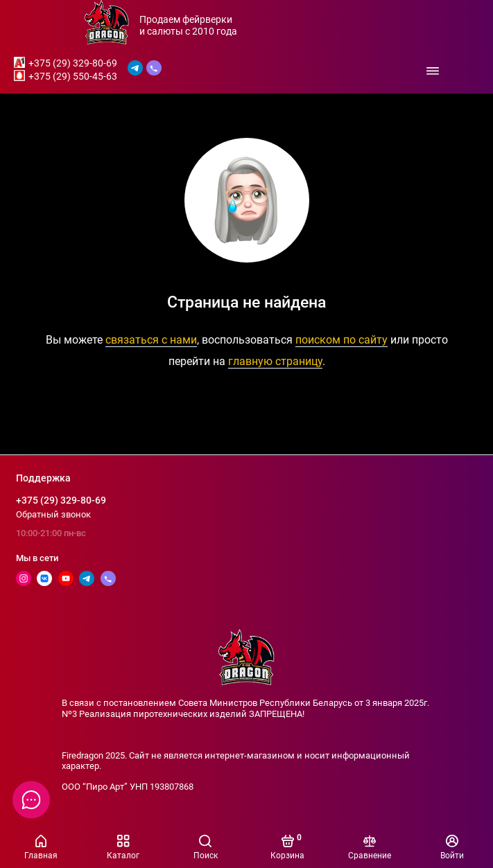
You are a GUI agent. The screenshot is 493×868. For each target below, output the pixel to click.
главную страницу (275, 361)
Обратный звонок (53, 514)
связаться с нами (151, 340)
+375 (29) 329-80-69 (73, 63)
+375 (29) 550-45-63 (73, 76)
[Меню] (433, 71)
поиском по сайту (341, 340)
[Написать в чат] (31, 799)
